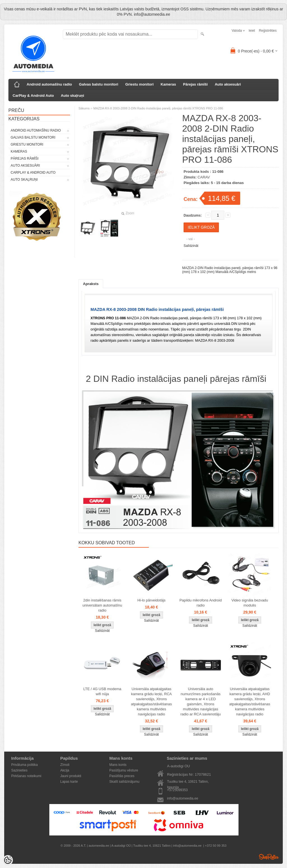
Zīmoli (65, 765)
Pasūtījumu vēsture (124, 770)
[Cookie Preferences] (8, 860)
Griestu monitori (139, 84)
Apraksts (91, 284)
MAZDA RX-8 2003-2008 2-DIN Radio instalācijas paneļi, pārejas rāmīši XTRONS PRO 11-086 (158, 108)
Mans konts (118, 765)
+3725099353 (177, 790)
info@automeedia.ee (183, 798)
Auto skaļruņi (72, 96)
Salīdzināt (191, 246)
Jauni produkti (71, 776)
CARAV (204, 177)
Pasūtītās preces (122, 776)
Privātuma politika (25, 765)
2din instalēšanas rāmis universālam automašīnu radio (102, 605)
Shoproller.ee (269, 857)
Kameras (168, 84)
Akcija (65, 770)
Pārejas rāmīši (195, 84)
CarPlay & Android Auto (33, 96)
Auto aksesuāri (228, 84)
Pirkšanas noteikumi (26, 776)
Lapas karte (69, 782)
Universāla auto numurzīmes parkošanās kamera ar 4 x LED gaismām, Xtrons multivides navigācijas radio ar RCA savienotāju (201, 701)
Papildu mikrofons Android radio (201, 603)
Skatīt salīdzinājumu (124, 782)
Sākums (84, 108)
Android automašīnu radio (49, 84)
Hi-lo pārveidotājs (151, 600)
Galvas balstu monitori (99, 84)
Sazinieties (19, 770)
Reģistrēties (268, 31)
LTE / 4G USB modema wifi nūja (102, 691)
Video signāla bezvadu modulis (250, 603)
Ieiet (252, 31)
